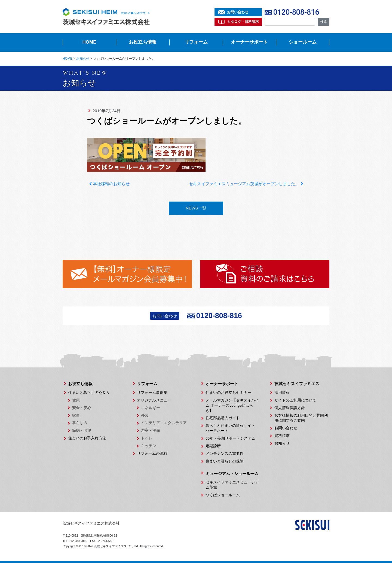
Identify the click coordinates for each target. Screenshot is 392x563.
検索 (324, 22)
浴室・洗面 (151, 430)
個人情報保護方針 (290, 408)
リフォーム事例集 (152, 393)
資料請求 (282, 436)
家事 (76, 416)
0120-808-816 (296, 12)
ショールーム (303, 42)
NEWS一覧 (196, 208)
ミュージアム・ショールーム (232, 474)
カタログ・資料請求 (243, 22)
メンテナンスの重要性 (225, 454)
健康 (76, 400)
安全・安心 (82, 408)
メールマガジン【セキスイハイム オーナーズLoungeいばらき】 (232, 405)
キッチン (149, 446)
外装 (145, 416)
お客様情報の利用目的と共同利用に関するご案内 (301, 418)
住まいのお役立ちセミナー (228, 393)
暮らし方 (80, 423)
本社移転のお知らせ (109, 184)
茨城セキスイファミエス (297, 384)
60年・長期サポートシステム (230, 438)
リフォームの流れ (152, 453)
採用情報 (282, 393)
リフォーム (196, 42)
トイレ (147, 438)
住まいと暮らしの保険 (225, 461)
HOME (89, 42)
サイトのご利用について (295, 400)
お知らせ (282, 443)
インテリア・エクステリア (164, 423)
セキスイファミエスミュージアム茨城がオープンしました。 (246, 184)
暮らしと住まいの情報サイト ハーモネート (232, 428)
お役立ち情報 (143, 42)
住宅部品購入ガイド (223, 418)
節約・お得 (82, 430)
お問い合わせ (238, 12)
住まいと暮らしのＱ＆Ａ (89, 393)
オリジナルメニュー (154, 400)
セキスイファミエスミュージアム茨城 (232, 485)
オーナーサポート (249, 42)
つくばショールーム (223, 495)
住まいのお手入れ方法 (87, 438)
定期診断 (213, 446)
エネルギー (151, 408)
